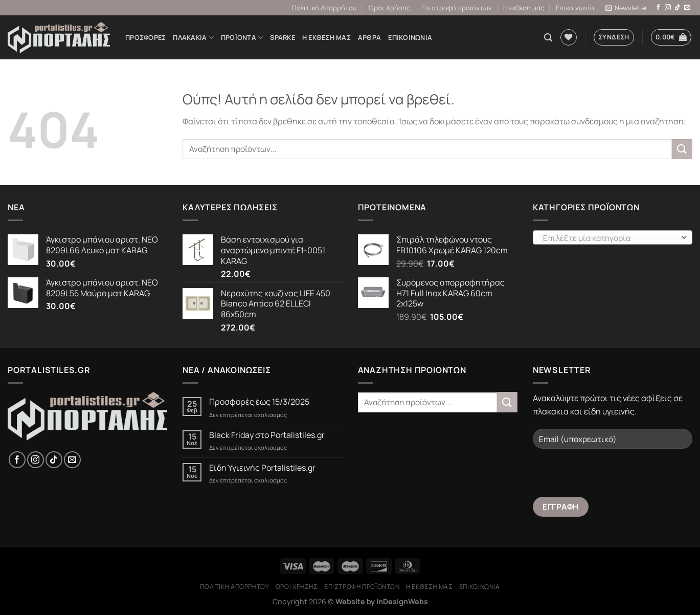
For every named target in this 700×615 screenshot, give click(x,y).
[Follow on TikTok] (678, 8)
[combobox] (613, 237)
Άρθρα (369, 37)
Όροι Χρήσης (389, 8)
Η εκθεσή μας (524, 8)
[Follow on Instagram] (668, 8)
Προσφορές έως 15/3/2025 (259, 402)
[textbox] (610, 238)
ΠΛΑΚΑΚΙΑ (193, 38)
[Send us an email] (687, 8)
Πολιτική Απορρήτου (324, 8)
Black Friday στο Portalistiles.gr (267, 435)
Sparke (283, 37)
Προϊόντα (242, 38)
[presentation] (611, 477)
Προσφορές (145, 37)
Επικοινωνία (575, 8)
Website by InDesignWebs (382, 601)
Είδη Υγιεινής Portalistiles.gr (262, 468)
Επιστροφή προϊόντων (457, 8)
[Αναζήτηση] (548, 38)
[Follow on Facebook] (658, 8)
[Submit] (682, 149)
